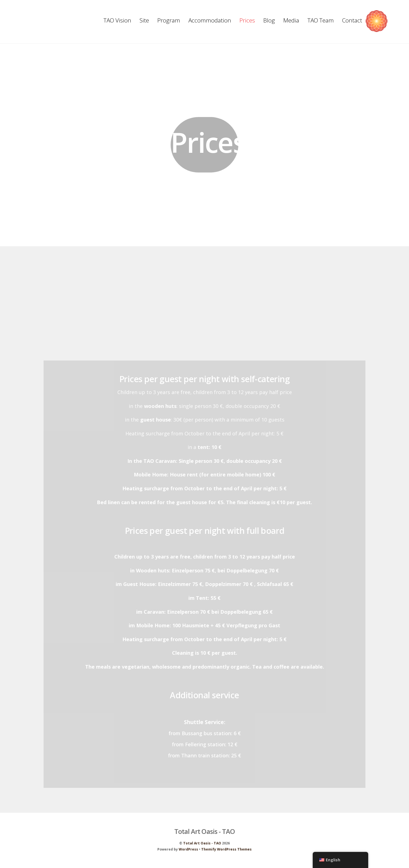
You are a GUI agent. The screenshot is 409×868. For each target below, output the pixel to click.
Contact (352, 20)
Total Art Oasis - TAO (202, 845)
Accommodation (210, 20)
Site (144, 20)
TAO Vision (117, 20)
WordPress (188, 851)
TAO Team (321, 20)
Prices (247, 20)
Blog (269, 20)
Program (169, 20)
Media (291, 20)
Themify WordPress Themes (226, 851)
